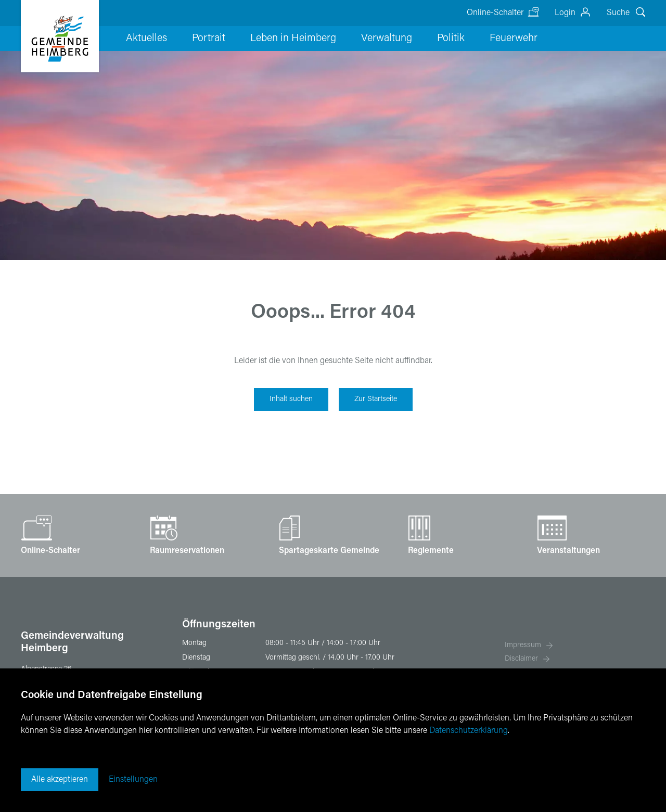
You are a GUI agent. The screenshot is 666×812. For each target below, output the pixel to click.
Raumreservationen (187, 551)
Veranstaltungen (568, 551)
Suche (618, 13)
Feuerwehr (468, 55)
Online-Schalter (495, 13)
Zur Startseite (376, 399)
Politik (415, 55)
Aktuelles (148, 55)
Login (565, 13)
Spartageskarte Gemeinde (329, 551)
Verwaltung (360, 55)
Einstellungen (133, 780)
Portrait (201, 55)
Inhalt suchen (291, 399)
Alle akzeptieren (60, 780)
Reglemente (431, 551)
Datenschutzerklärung (469, 731)
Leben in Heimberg (276, 55)
